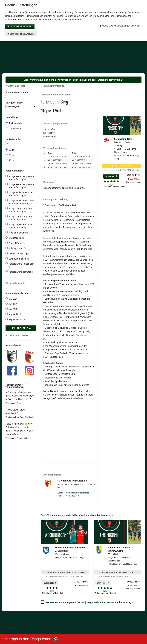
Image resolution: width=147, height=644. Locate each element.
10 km (10, 150)
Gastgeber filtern (21, 105)
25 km (10, 155)
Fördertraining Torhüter (19, 272)
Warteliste (50, 583)
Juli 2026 (11, 309)
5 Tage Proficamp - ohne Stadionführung (19, 226)
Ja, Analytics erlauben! (20, 26)
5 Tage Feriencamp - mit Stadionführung (19, 210)
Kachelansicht (14, 123)
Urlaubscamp (15, 238)
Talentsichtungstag (17, 253)
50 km (10, 160)
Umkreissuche (12, 140)
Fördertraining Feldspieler (20, 265)
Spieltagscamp (16, 248)
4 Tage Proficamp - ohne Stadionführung (19, 194)
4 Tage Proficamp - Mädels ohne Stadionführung (20, 202)
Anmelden (111, 176)
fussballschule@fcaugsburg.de (79, 493)
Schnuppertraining (17, 259)
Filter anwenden (21, 328)
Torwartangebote (15, 283)
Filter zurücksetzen (19, 335)
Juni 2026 (12, 304)
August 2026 (13, 314)
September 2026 (15, 319)
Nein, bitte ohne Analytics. (21, 34)
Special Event (15, 243)
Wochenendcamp (17, 233)
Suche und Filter (17, 86)
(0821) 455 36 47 (73, 496)
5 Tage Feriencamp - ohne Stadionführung (20, 218)
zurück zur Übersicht (54, 86)
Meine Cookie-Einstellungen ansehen (119, 26)
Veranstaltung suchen (21, 93)
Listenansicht (13, 128)
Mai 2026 (12, 299)
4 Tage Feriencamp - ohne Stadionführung (20, 186)
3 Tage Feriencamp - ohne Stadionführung (20, 178)
